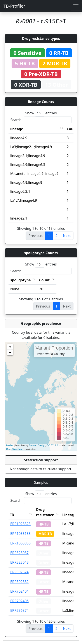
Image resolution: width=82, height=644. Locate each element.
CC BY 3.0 (52, 445)
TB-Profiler (14, 6)
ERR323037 (19, 553)
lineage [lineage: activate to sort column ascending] (17, 129)
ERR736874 (19, 610)
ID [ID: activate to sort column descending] (12, 515)
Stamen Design (37, 445)
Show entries (41, 113)
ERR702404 (19, 591)
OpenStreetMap (15, 449)
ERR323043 (19, 562)
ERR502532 (19, 582)
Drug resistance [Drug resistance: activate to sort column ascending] (45, 512)
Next (67, 236)
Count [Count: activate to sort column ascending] (44, 280)
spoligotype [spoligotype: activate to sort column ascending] (21, 280)
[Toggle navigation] (76, 6)
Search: (41, 120)
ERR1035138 (20, 534)
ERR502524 (19, 572)
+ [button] (10, 347)
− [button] (10, 353)
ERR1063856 (20, 543)
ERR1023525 (20, 524)
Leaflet (10, 445)
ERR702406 (19, 601)
